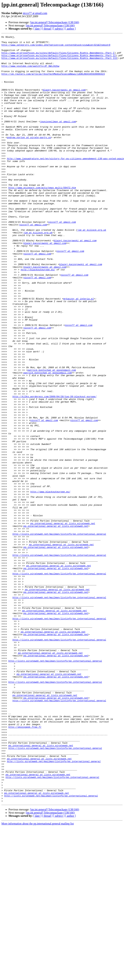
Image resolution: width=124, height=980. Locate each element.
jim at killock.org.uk (92, 269)
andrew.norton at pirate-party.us (29, 158)
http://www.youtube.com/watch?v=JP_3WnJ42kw (30, 72)
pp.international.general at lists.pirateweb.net (63, 621)
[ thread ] (47, 29)
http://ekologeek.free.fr (25, 865)
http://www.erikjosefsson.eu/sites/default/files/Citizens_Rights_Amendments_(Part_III (59, 63)
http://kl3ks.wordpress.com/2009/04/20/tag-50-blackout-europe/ (54, 469)
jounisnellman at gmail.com (58, 139)
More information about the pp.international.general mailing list (38, 977)
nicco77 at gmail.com (35, 13)
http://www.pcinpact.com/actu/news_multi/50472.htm (42, 218)
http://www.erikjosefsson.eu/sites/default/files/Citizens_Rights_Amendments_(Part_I (58, 56)
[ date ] (37, 29)
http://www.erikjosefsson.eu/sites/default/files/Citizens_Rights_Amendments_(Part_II (59, 60)
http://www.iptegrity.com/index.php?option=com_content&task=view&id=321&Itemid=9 (56, 47)
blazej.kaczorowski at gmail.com (64, 101)
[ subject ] (59, 29)
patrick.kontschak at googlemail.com (52, 437)
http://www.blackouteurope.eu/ (50, 583)
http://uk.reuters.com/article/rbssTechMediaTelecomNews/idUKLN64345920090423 (53, 82)
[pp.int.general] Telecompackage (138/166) (55, 22)
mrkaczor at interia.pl (79, 351)
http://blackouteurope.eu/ (38, 317)
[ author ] (70, 29)
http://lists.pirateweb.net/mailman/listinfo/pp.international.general (59, 634)
